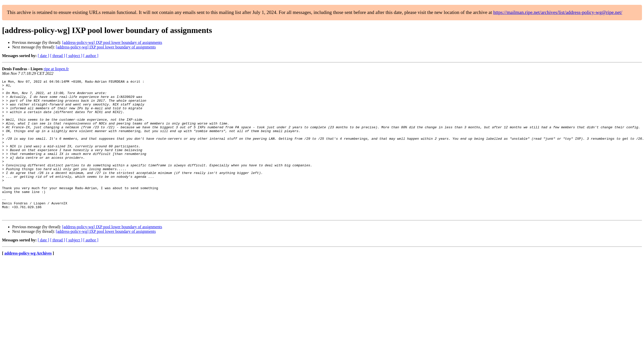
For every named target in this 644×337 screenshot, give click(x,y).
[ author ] (91, 56)
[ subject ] (74, 56)
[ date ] (43, 56)
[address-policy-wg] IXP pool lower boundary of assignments (112, 42)
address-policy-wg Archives (28, 281)
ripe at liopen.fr (56, 69)
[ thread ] (58, 56)
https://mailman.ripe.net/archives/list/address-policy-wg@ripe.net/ (558, 12)
